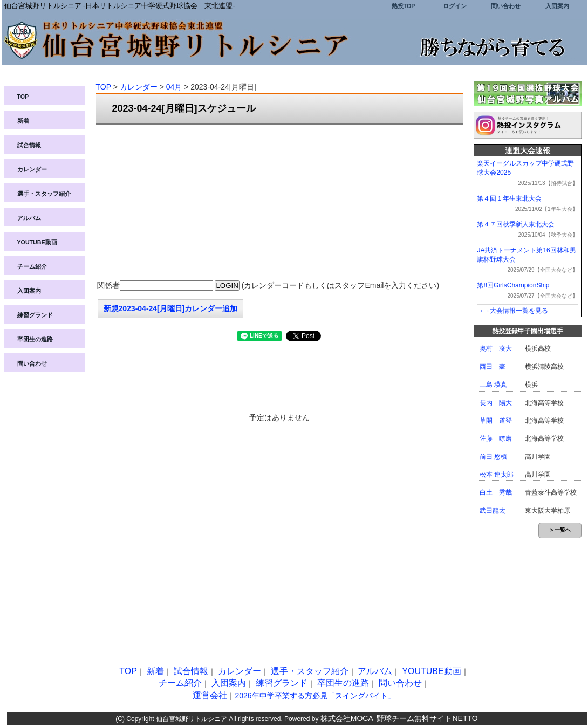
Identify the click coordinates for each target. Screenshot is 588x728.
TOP (23, 97)
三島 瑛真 (493, 384)
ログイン (455, 6)
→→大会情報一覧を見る (512, 311)
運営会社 (210, 695)
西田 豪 (493, 367)
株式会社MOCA (347, 718)
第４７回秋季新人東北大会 (516, 224)
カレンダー (32, 169)
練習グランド (35, 315)
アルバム (29, 218)
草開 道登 (496, 421)
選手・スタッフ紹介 (44, 194)
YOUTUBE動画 (37, 242)
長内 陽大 (496, 403)
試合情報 (29, 145)
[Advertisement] (279, 203)
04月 (174, 87)
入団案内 (557, 6)
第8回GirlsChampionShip (513, 285)
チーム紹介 (32, 266)
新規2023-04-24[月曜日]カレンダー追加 (171, 308)
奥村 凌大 (496, 348)
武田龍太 (493, 511)
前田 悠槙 (493, 457)
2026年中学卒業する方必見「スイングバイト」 (315, 696)
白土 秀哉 (496, 492)
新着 (23, 121)
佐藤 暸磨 (496, 438)
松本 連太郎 (497, 475)
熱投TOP (404, 6)
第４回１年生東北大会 (509, 198)
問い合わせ (506, 6)
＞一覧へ (560, 530)
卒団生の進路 (35, 339)
